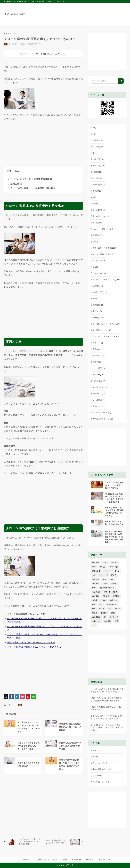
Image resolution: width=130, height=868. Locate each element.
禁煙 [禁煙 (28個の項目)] (101, 604)
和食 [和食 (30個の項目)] (104, 579)
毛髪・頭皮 (97, 147)
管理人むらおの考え (101, 413)
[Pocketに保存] (22, 697)
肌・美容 (96, 140)
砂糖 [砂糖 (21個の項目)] (94, 604)
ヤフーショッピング (99, 763)
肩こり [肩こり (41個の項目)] (118, 609)
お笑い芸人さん (99, 387)
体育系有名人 (98, 349)
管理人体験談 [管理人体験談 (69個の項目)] (111, 604)
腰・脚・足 (98, 166)
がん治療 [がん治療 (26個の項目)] (95, 563)
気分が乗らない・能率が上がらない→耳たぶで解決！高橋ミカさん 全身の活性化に (107, 728)
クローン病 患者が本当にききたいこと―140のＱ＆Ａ (34, 647)
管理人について (98, 406)
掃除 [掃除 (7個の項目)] (94, 588)
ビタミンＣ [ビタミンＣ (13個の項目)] (96, 571)
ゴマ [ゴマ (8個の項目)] (94, 567)
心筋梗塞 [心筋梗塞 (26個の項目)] (95, 584)
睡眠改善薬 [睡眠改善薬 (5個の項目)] (114, 600)
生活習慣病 (97, 235)
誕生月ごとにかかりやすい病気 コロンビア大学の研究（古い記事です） (107, 717)
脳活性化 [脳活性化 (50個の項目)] (104, 613)
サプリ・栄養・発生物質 (103, 248)
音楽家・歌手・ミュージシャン (106, 337)
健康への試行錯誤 (14, 14)
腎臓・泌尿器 (98, 210)
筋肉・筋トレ (98, 261)
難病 (94, 299)
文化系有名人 (98, 356)
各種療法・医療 (99, 292)
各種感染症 (97, 286)
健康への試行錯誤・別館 (101, 769)
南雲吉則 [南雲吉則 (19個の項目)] (95, 579)
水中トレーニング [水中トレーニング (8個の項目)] (111, 592)
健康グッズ (97, 311)
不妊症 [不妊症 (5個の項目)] (114, 575)
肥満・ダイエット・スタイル (105, 280)
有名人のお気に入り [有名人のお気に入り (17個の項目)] (107, 588)
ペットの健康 (97, 400)
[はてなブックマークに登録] (17, 697)
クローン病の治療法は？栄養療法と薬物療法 (33, 188)
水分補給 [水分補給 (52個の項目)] (95, 596)
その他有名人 (98, 394)
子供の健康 (97, 305)
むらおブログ (96, 776)
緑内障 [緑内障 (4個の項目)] (102, 609)
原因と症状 (16, 184)
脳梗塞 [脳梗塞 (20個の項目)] (95, 613)
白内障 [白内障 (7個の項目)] (95, 600)
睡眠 (94, 267)
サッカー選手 (98, 368)
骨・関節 (96, 172)
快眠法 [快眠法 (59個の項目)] (114, 584)
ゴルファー (97, 375)
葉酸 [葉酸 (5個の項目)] (113, 613)
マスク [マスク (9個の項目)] (107, 571)
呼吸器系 (96, 191)
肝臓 (94, 204)
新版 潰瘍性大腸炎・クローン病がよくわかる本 (31, 643)
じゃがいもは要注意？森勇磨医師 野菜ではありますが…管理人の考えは (107, 690)
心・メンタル (99, 273)
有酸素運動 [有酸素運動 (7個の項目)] (96, 592)
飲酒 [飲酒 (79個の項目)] (116, 621)
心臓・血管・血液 (100, 216)
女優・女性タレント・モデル (105, 324)
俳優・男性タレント (101, 330)
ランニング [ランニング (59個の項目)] (103, 575)
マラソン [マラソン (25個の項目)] (116, 571)
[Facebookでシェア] (11, 697)
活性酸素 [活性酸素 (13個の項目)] (106, 596)
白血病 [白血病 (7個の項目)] (103, 600)
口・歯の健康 (98, 185)
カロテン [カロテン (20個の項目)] (115, 563)
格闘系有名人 (98, 381)
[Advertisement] (43, 143)
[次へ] (64, 842)
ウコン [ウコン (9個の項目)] (105, 563)
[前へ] (23, 842)
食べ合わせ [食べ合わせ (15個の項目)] (114, 617)
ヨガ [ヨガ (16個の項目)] (94, 575)
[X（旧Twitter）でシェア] (6, 697)
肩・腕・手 (97, 159)
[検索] (121, 81)
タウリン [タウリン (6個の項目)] (103, 567)
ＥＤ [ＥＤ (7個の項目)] (94, 625)
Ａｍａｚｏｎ (96, 750)
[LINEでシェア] (33, 697)
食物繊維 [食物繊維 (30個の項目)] (108, 621)
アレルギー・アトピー (102, 229)
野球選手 (96, 362)
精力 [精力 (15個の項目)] (94, 609)
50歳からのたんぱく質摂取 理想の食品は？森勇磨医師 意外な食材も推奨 (107, 699)
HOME (8, 34)
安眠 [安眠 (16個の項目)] (111, 579)
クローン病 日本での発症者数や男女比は (31, 179)
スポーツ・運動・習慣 (102, 254)
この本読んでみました (102, 419)
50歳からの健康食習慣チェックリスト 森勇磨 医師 (107, 708)
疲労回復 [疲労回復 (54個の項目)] (116, 596)
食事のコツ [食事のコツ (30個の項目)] (96, 621)
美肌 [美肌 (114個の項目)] (110, 609)
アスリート (97, 343)
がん (94, 242)
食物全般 (97, 318)
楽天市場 (94, 757)
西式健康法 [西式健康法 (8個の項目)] (96, 617)
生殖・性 (96, 223)
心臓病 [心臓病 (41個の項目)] (105, 584)
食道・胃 (96, 178)
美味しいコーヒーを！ (100, 782)
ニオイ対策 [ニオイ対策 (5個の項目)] (114, 567)
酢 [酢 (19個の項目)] (105, 617)
